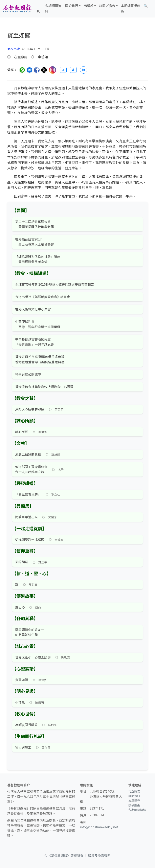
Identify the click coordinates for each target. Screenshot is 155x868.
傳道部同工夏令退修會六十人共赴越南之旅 (31, 469)
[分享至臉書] (37, 70)
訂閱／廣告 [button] (107, 6)
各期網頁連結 (53, 8)
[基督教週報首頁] (17, 8)
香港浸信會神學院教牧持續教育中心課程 (44, 387)
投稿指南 (134, 805)
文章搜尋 (134, 800)
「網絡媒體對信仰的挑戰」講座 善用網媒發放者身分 (38, 259)
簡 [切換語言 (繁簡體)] (84, 70)
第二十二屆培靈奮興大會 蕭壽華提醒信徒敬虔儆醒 (35, 224)
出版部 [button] (89, 6)
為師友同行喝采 (26, 725)
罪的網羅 (22, 562)
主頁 (38, 8)
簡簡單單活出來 (26, 517)
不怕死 (20, 702)
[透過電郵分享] (29, 70)
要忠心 (20, 607)
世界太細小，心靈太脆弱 (33, 657)
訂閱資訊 (134, 796)
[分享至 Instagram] (52, 70)
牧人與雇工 (23, 747)
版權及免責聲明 (99, 856)
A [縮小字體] (63, 70)
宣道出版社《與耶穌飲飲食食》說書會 (43, 297)
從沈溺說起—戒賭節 (30, 539)
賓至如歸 (22, 680)
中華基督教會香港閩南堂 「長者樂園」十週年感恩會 (35, 342)
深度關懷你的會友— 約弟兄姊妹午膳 (30, 632)
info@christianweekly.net (99, 827)
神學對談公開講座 (28, 374)
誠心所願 (22, 432)
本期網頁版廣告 (131, 8)
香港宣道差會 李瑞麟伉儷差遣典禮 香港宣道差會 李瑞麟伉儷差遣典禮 (40, 359)
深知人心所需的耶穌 (30, 409)
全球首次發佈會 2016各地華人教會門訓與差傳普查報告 (55, 284)
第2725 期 (14, 49)
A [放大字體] (73, 70)
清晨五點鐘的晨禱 (28, 454)
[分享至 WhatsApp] (22, 70)
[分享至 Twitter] (44, 70)
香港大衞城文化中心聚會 (33, 309)
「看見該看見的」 (28, 494)
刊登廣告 (134, 791)
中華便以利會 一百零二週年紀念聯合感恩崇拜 (38, 324)
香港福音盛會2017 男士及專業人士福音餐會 (35, 242)
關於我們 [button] (72, 6)
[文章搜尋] (146, 6)
